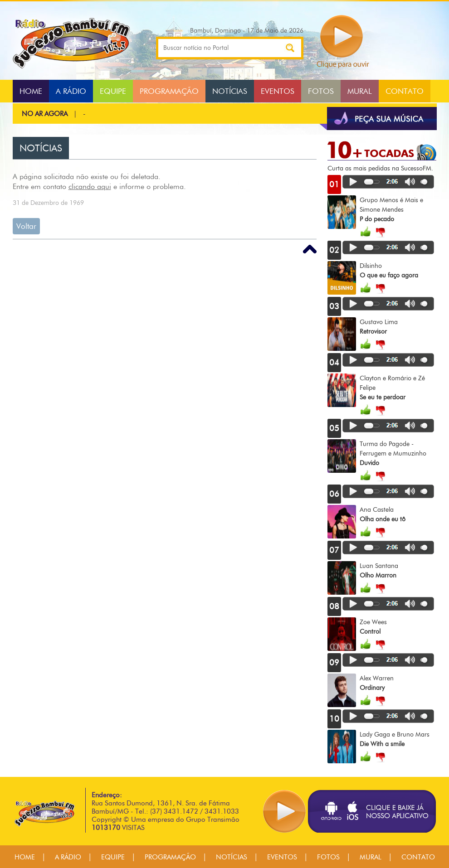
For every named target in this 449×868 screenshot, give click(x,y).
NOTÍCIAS (230, 91)
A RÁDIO (71, 91)
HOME (31, 91)
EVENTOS (278, 91)
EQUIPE (113, 91)
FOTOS (321, 91)
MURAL (360, 91)
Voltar (26, 226)
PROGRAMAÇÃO (169, 91)
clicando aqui (90, 187)
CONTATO (405, 91)
